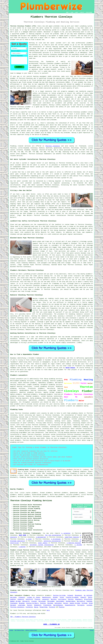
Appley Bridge (75, 603)
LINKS (72, 12)
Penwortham (43, 607)
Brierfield (88, 599)
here (48, 610)
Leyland (89, 605)
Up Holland (88, 595)
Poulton (62, 607)
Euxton (30, 605)
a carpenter (66, 533)
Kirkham (84, 603)
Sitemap (11, 630)
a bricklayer (56, 539)
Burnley (54, 599)
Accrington (62, 599)
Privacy (92, 630)
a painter (22, 547)
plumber (23, 34)
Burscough (42, 601)
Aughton (13, 599)
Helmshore (38, 605)
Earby (90, 597)
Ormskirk (21, 599)
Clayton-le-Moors (32, 603)
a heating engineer (74, 543)
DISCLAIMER (89, 12)
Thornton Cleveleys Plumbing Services (31, 501)
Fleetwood (14, 603)
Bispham (22, 603)
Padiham (89, 601)
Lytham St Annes (34, 597)
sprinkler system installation (42, 545)
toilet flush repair (55, 417)
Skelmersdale (71, 601)
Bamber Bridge (15, 601)
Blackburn (79, 599)
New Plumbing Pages (19, 630)
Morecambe (51, 601)
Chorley (71, 599)
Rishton (43, 603)
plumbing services (55, 385)
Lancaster (45, 599)
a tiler (29, 539)
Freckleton (47, 605)
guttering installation (52, 541)
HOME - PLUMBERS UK (51, 624)
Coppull (83, 597)
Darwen (55, 597)
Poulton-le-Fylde (59, 595)
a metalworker (41, 537)
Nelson (66, 603)
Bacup (36, 607)
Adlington (58, 603)
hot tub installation (53, 535)
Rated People (70, 368)
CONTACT (82, 12)
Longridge (21, 605)
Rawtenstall (46, 597)
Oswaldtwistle (70, 605)
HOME (67, 12)
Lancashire (40, 595)
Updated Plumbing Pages (31, 630)
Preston (37, 599)
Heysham (50, 603)
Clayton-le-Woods (72, 597)
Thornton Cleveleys (53, 146)
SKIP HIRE (22, 535)
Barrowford (81, 601)
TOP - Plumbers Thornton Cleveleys (23, 617)
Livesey (34, 601)
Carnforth (29, 599)
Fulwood (70, 595)
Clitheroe (29, 607)
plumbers (90, 43)
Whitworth (26, 601)
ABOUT (77, 12)
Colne (62, 597)
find (16, 493)
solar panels (43, 543)
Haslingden (60, 601)
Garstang (13, 597)
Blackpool (78, 595)
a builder (78, 545)
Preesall (22, 597)
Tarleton (52, 607)
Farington (81, 605)
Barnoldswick (58, 605)
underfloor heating (72, 537)
